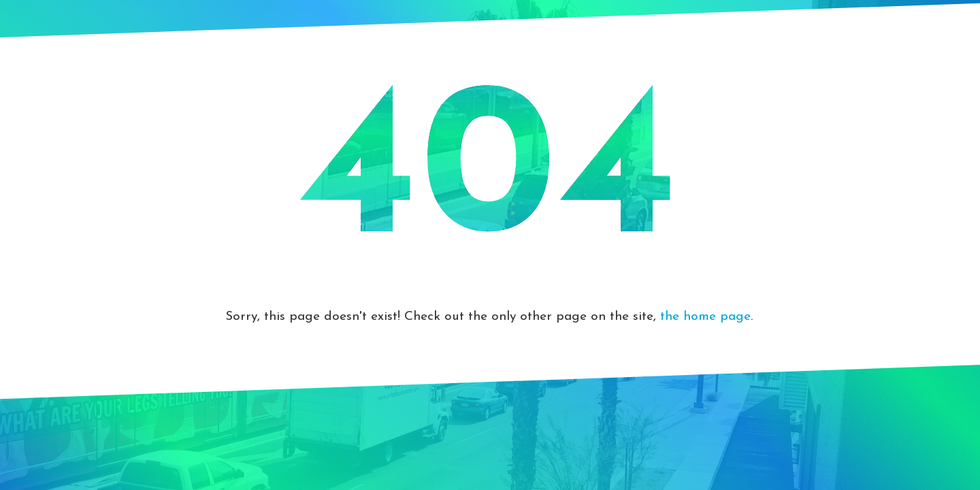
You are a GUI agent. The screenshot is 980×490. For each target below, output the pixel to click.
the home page (705, 317)
